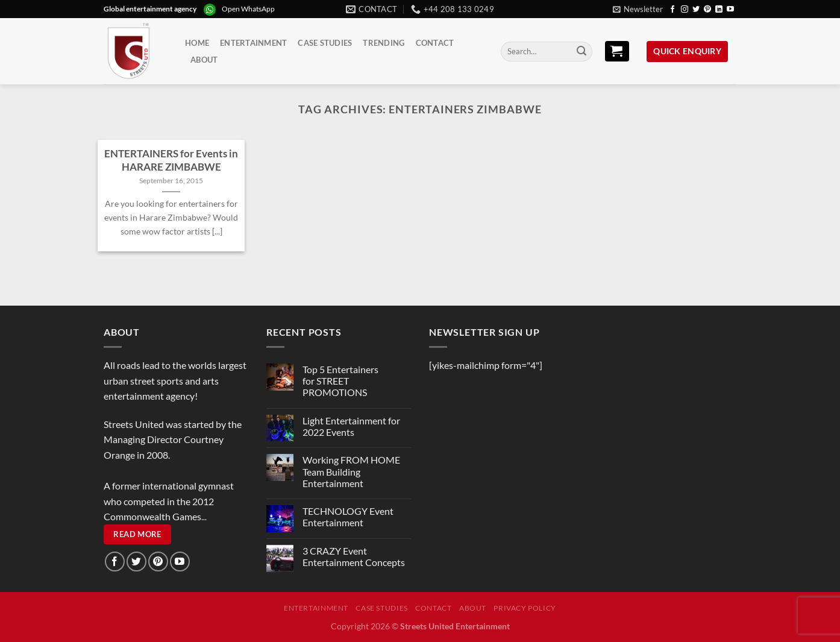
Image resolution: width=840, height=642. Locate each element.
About (204, 60)
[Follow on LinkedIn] (719, 10)
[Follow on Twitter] (696, 10)
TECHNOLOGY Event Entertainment (348, 517)
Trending (384, 43)
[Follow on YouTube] (730, 10)
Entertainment (253, 43)
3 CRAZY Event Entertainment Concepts (354, 556)
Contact (435, 43)
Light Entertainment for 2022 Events (351, 426)
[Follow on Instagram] (685, 10)
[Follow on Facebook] (672, 10)
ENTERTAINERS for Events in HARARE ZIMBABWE (171, 160)
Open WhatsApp (248, 9)
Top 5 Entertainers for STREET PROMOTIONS (340, 381)
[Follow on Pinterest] (707, 10)
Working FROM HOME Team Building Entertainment (351, 471)
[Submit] (581, 52)
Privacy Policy (525, 608)
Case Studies (325, 43)
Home (197, 43)
